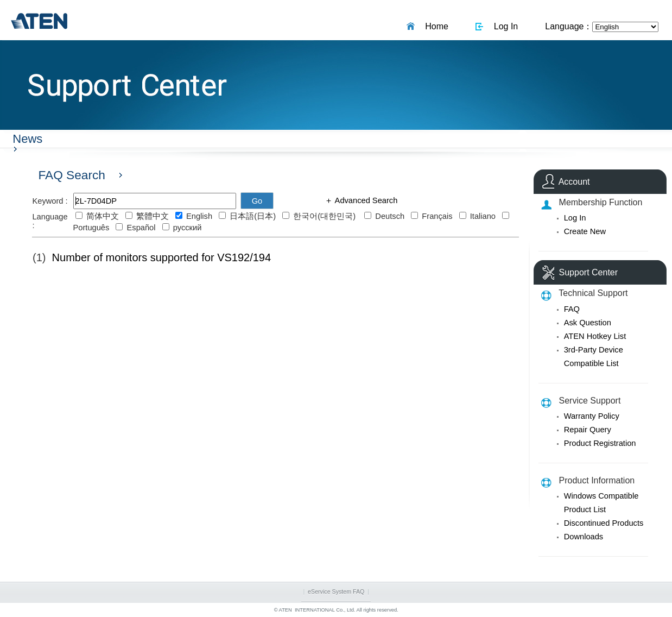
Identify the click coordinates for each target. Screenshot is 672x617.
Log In (503, 26)
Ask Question (588, 323)
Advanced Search (365, 200)
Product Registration (600, 443)
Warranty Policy (592, 416)
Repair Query (588, 430)
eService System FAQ (336, 591)
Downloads (584, 537)
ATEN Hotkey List (595, 336)
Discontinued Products (604, 523)
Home (434, 26)
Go (257, 201)
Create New (585, 231)
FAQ (572, 309)
